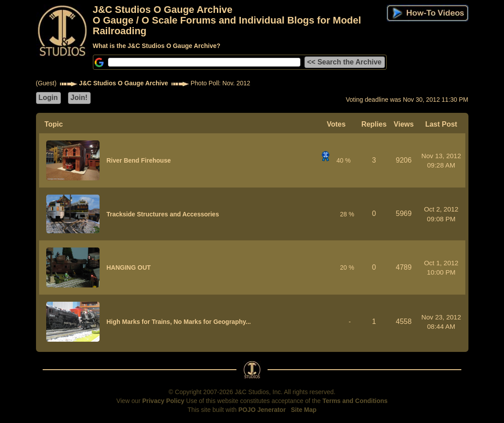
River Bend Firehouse (139, 160)
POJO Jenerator (262, 410)
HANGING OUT (129, 267)
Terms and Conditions (355, 401)
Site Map (304, 410)
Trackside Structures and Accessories (163, 214)
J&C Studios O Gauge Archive (124, 83)
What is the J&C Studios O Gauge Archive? (157, 46)
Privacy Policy (163, 401)
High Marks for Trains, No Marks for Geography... (179, 322)
